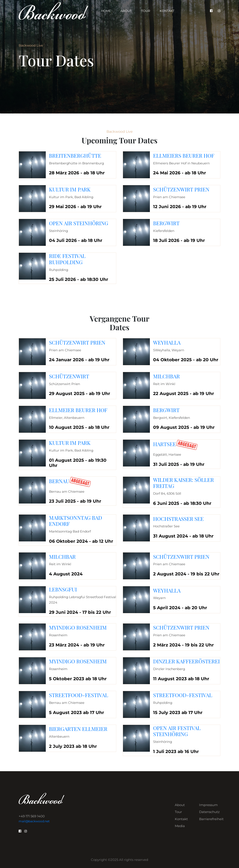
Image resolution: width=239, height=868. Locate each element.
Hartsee (165, 444)
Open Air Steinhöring (79, 223)
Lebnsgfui (63, 589)
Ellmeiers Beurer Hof (184, 155)
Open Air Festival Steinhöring (177, 731)
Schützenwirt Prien (181, 189)
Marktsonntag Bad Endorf (75, 521)
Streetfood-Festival (79, 695)
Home (106, 11)
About (126, 11)
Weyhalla (167, 342)
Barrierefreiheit (211, 819)
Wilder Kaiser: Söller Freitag (183, 483)
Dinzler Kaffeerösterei (186, 661)
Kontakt (167, 11)
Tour (146, 11)
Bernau (59, 481)
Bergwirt (166, 223)
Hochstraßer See (178, 519)
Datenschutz (209, 812)
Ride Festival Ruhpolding (67, 259)
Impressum (208, 805)
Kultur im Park (70, 189)
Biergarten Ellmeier (78, 729)
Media (180, 826)
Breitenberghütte (75, 155)
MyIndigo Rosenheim (78, 627)
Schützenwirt (69, 376)
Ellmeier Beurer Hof (78, 410)
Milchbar (166, 376)
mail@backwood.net (34, 821)
